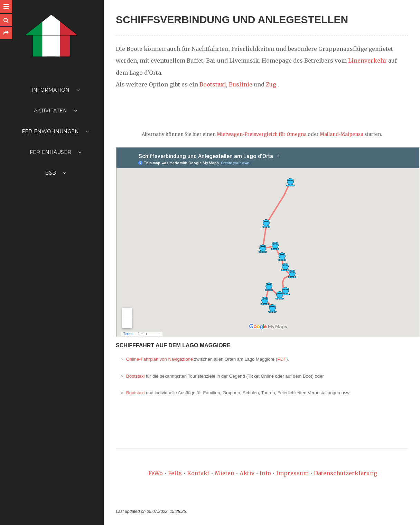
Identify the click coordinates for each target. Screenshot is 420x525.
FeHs (175, 473)
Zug (271, 84)
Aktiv (247, 473)
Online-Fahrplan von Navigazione (160, 359)
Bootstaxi (213, 84)
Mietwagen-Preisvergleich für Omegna (262, 134)
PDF (282, 359)
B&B (55, 173)
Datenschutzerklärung (346, 473)
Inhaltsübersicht (15, 515)
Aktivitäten (55, 111)
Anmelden (40, 515)
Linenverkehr (367, 61)
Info (265, 473)
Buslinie (241, 84)
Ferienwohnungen (55, 131)
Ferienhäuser (55, 152)
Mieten (225, 473)
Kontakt (198, 473)
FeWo (156, 473)
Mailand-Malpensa (342, 134)
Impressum (292, 473)
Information (55, 90)
